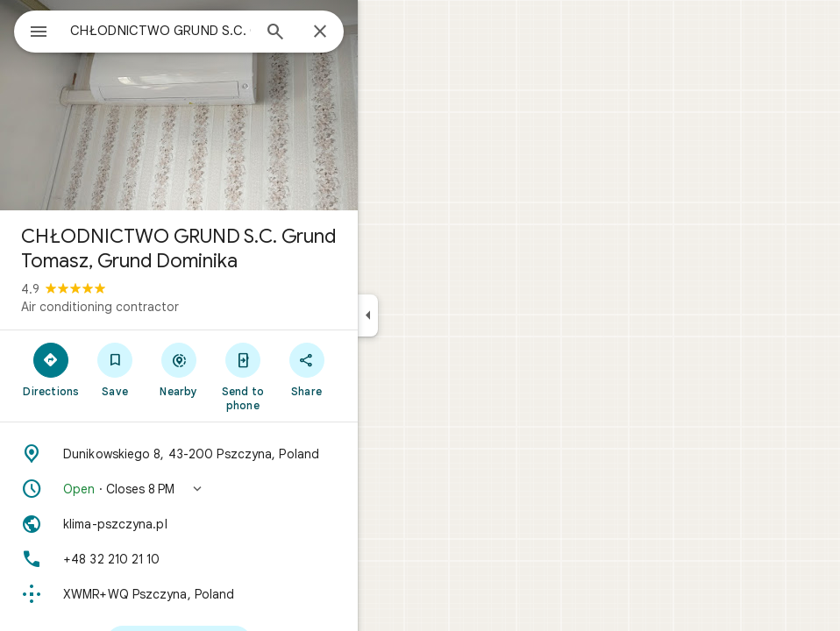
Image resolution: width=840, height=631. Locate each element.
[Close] (320, 32)
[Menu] (39, 33)
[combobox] (160, 31)
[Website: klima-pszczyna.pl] (179, 524)
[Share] (306, 369)
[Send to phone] (242, 376)
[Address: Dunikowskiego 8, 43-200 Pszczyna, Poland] (179, 454)
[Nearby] (179, 369)
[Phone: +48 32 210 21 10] (179, 559)
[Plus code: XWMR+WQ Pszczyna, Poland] (179, 594)
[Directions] (51, 369)
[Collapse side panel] (368, 315)
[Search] (275, 33)
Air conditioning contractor (100, 307)
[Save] (115, 369)
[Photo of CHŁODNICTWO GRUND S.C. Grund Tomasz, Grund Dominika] (179, 105)
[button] (179, 489)
